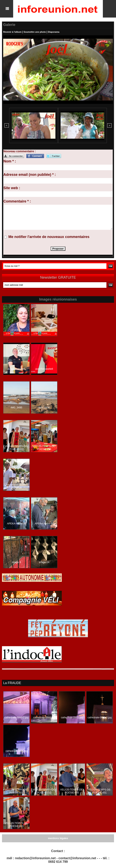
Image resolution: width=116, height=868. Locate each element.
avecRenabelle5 (16, 369)
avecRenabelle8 (44, 369)
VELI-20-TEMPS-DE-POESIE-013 (16, 791)
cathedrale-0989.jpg (16, 750)
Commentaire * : (17, 201)
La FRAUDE (12, 682)
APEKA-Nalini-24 (44, 523)
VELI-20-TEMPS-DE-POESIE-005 (72, 791)
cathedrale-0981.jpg (72, 717)
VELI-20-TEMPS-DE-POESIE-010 (16, 447)
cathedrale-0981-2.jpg (100, 717)
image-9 (16, 562)
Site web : (12, 188)
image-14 (44, 562)
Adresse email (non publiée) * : (30, 174)
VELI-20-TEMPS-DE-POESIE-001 (100, 791)
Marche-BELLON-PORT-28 (16, 486)
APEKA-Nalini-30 (16, 523)
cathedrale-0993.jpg (44, 717)
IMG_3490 (44, 407)
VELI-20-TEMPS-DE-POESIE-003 (16, 824)
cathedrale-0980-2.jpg (16, 717)
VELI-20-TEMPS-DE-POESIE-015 (44, 447)
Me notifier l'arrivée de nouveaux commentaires (49, 236)
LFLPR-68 (44, 330)
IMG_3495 (16, 407)
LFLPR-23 (16, 330)
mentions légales (58, 838)
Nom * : (10, 161)
